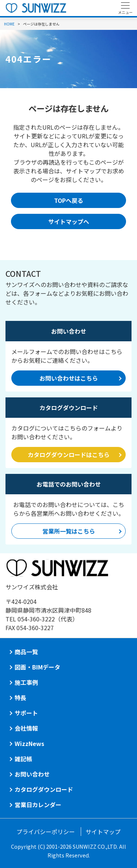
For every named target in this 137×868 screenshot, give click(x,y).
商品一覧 (26, 652)
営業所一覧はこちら (69, 531)
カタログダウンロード (44, 789)
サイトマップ (103, 832)
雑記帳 (23, 759)
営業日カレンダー (38, 805)
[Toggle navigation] (125, 8)
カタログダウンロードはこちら (69, 455)
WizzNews (29, 743)
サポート (26, 713)
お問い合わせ (32, 774)
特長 (20, 698)
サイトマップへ (69, 221)
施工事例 (26, 682)
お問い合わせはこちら (69, 378)
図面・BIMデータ (37, 667)
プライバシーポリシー (46, 832)
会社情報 (26, 728)
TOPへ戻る (69, 200)
